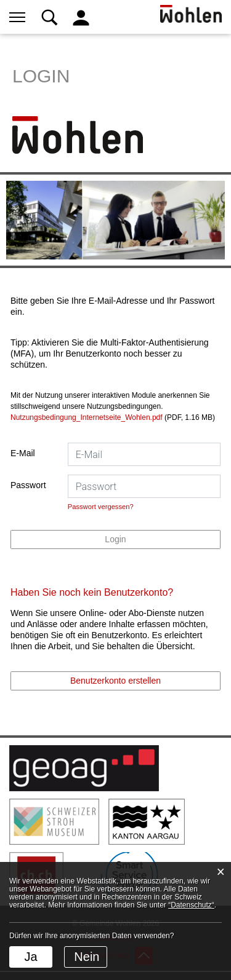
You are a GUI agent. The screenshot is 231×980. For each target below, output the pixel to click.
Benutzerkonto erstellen (115, 681)
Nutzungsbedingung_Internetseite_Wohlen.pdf (87, 417)
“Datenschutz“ (191, 905)
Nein (87, 957)
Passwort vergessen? (101, 507)
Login (115, 539)
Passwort (28, 485)
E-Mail (23, 453)
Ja (30, 957)
